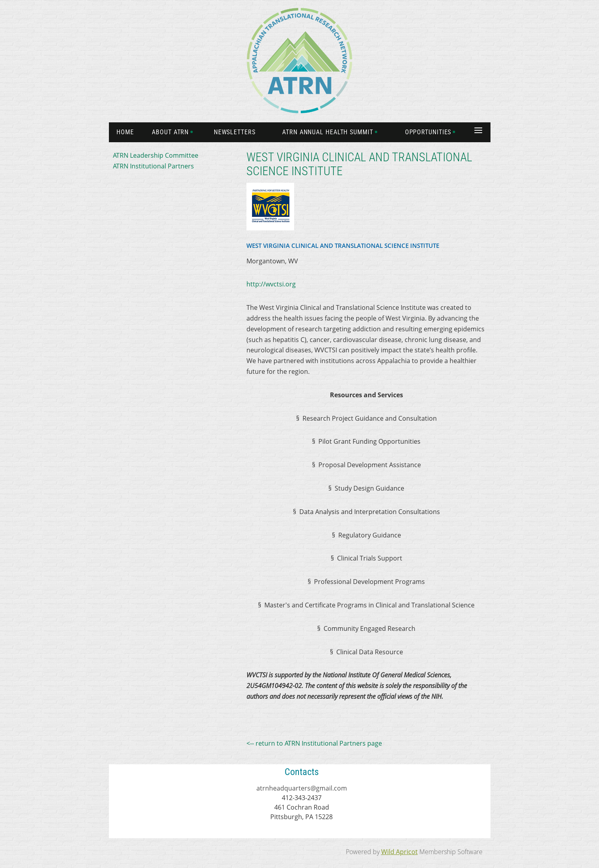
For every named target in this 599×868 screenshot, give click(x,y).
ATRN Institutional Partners (153, 166)
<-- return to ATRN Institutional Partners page (314, 743)
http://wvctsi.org (271, 284)
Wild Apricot (399, 852)
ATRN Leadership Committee (156, 155)
